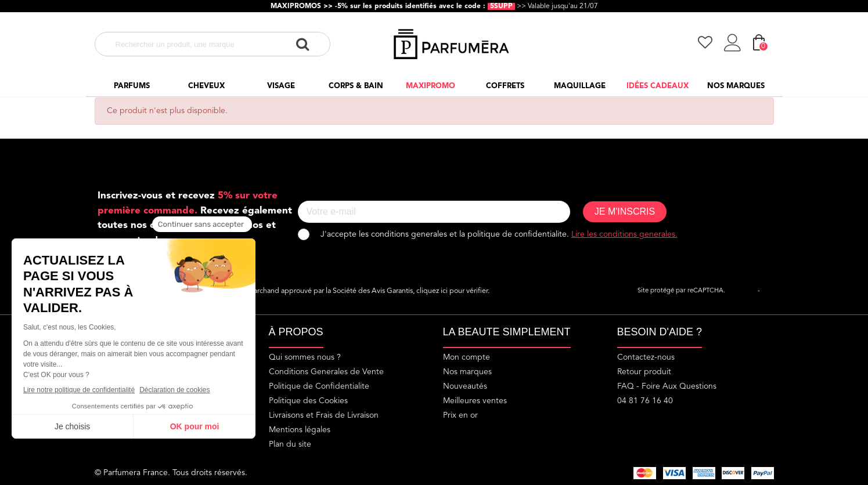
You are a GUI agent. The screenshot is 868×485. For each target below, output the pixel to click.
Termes (772, 291)
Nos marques (736, 86)
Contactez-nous (646, 357)
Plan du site (290, 444)
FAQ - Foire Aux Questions (667, 386)
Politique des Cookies (308, 401)
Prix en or (460, 415)
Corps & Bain (356, 86)
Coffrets (505, 86)
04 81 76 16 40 (645, 401)
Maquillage (580, 86)
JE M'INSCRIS (625, 211)
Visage (281, 86)
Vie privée (741, 291)
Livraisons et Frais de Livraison (324, 415)
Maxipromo (431, 86)
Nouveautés (465, 386)
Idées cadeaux (658, 86)
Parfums (132, 86)
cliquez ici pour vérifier (452, 291)
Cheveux (206, 86)
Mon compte (467, 357)
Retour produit (644, 372)
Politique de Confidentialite (319, 386)
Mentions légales (300, 430)
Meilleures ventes (475, 401)
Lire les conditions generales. (624, 234)
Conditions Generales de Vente (326, 372)
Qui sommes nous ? (305, 357)
